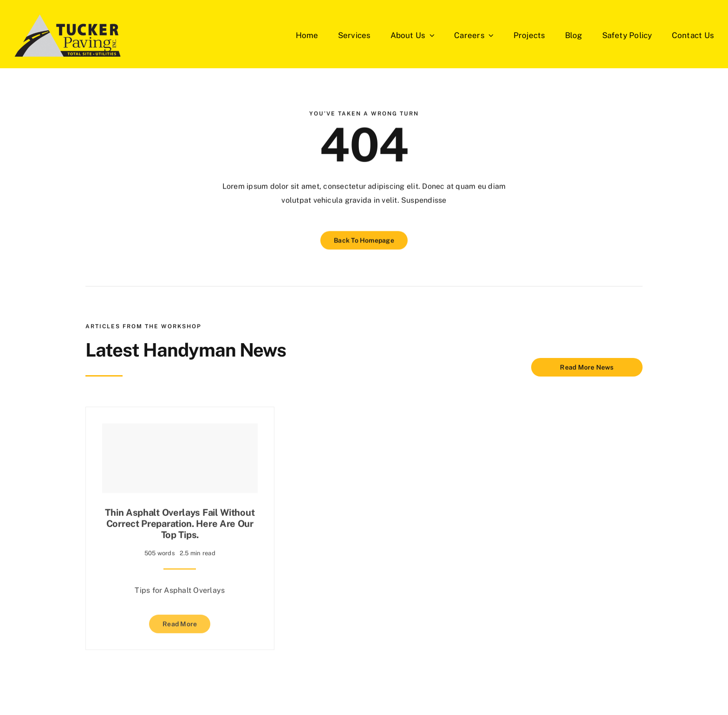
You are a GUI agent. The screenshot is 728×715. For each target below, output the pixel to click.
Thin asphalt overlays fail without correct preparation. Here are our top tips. (180, 522)
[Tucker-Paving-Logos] (68, 35)
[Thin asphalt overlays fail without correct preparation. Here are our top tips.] (180, 456)
